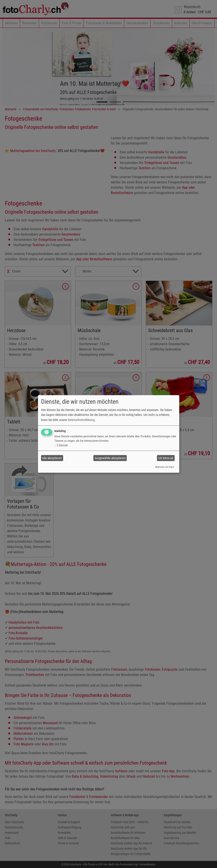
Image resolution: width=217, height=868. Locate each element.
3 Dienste (61, 445)
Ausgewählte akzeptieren (110, 458)
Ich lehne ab (166, 458)
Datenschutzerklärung (81, 420)
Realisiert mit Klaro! (165, 467)
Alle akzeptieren (52, 458)
